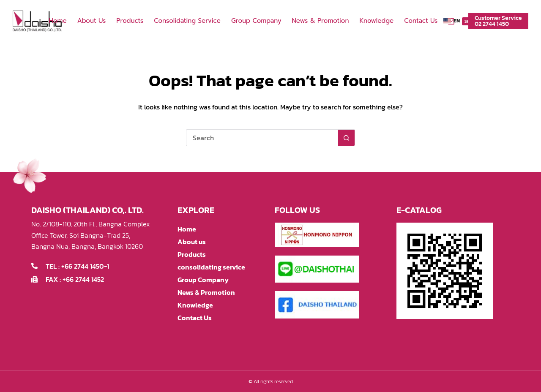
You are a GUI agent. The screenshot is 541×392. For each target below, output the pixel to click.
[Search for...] (262, 138)
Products (130, 21)
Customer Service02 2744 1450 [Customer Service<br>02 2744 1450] (498, 21)
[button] (452, 21)
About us (92, 21)
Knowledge (376, 21)
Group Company (256, 21)
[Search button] (347, 138)
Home (57, 21)
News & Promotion (320, 21)
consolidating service (187, 21)
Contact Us (421, 21)
